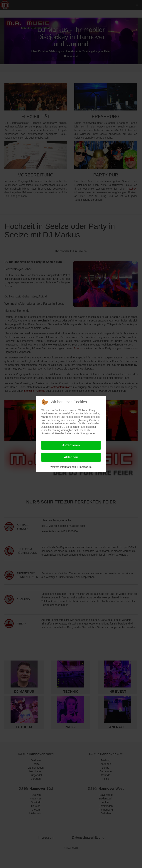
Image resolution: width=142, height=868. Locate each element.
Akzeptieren (71, 445)
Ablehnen (71, 457)
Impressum (85, 467)
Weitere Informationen (63, 467)
